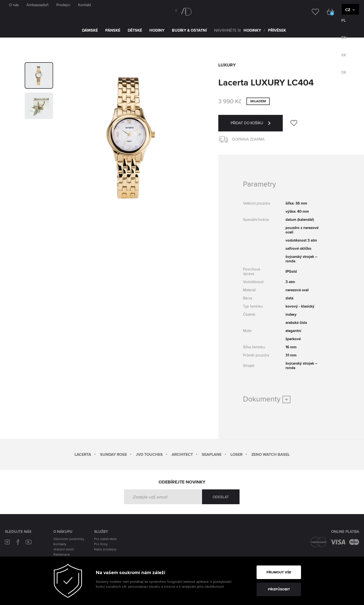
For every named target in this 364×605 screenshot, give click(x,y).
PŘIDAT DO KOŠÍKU (257, 126)
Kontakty (60, 544)
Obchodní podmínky (69, 539)
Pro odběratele (105, 539)
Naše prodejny (105, 549)
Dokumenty (267, 399)
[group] (39, 75)
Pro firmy (101, 544)
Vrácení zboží (64, 549)
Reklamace (62, 554)
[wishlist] (312, 11)
